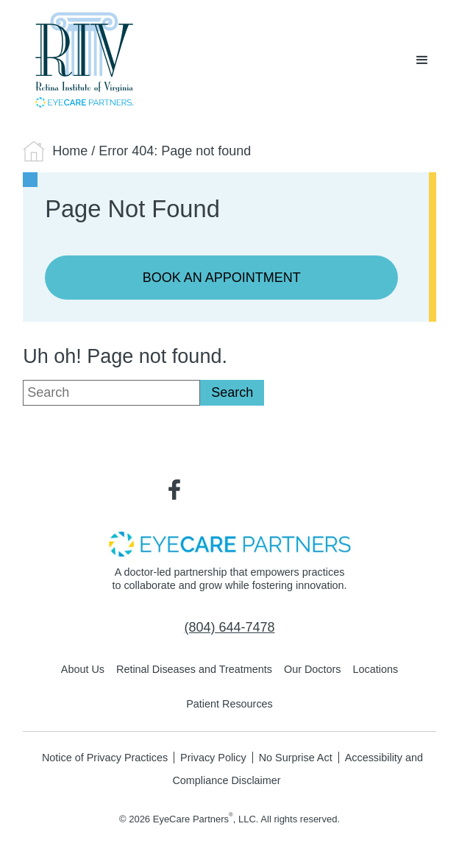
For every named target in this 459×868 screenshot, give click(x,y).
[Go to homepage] (81, 60)
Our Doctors (313, 669)
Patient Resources (230, 704)
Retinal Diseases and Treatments (194, 669)
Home (70, 151)
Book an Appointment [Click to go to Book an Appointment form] (222, 278)
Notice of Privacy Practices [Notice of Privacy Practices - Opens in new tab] (105, 758)
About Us (83, 669)
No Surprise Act (296, 758)
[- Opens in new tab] (230, 543)
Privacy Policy (213, 758)
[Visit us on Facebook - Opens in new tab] (174, 488)
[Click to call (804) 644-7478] (229, 628)
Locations (376, 669)
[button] (422, 60)
